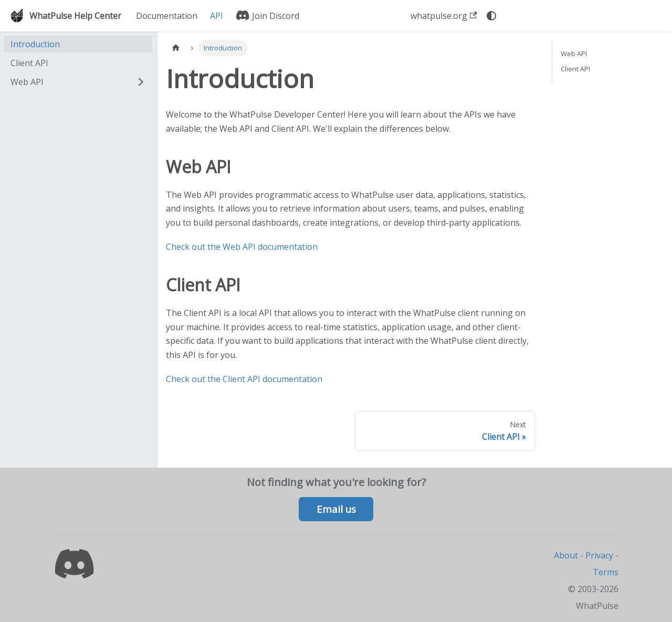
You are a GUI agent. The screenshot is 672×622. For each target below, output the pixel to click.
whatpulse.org (444, 16)
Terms (606, 572)
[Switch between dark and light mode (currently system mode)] (491, 16)
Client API (29, 63)
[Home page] (176, 48)
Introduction (35, 44)
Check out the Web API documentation (242, 247)
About (566, 555)
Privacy (599, 555)
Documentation (167, 16)
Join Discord (267, 16)
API (217, 16)
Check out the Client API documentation (244, 379)
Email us (336, 509)
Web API (27, 82)
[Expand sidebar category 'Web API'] (141, 82)
